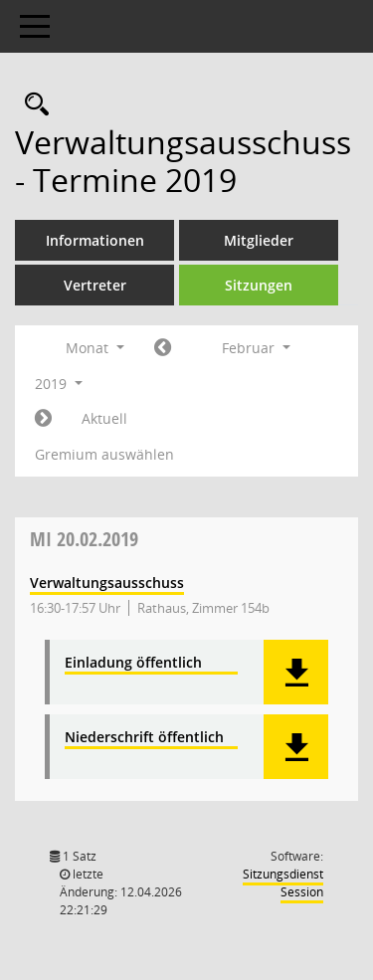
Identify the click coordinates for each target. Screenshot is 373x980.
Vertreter (95, 285)
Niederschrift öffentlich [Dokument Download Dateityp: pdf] (144, 738)
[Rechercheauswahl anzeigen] (32, 105)
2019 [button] (59, 384)
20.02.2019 (84, 539)
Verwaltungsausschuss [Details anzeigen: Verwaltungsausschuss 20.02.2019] (107, 583)
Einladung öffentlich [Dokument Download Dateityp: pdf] (133, 663)
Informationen (95, 240)
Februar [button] (256, 348)
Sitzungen (259, 285)
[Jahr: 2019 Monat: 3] (43, 419)
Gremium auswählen (104, 454)
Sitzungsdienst (283, 883)
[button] (296, 672)
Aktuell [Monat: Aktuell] (104, 418)
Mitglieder (259, 240)
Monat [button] (95, 348)
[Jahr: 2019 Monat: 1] (163, 348)
